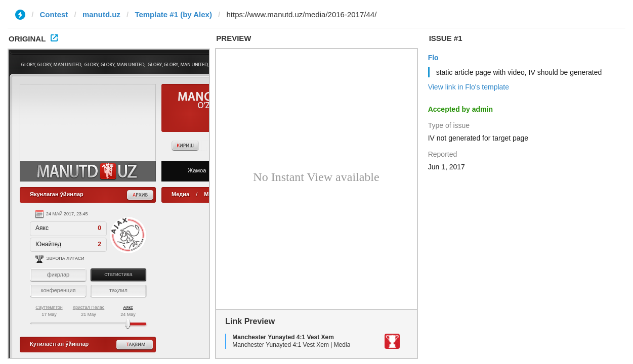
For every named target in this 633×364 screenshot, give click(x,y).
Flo (433, 58)
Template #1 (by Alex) (173, 14)
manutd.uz (101, 14)
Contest (54, 14)
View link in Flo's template (469, 87)
